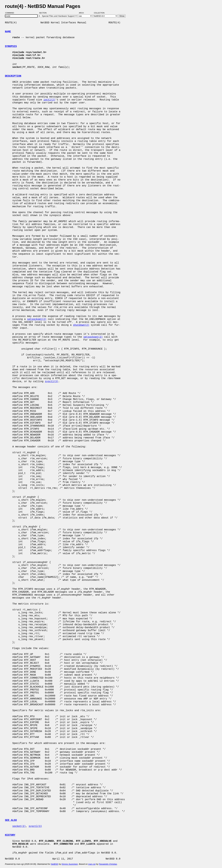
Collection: (99, 13)
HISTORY (10, 835)
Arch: (83, 13)
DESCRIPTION (13, 76)
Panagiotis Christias (108, 864)
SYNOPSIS (11, 46)
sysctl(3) (51, 382)
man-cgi (92, 864)
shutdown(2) (81, 325)
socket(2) (19, 826)
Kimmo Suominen (70, 864)
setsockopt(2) (37, 319)
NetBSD (55, 864)
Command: (11, 13)
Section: (44, 13)
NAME (8, 32)
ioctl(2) (49, 100)
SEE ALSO (11, 820)
